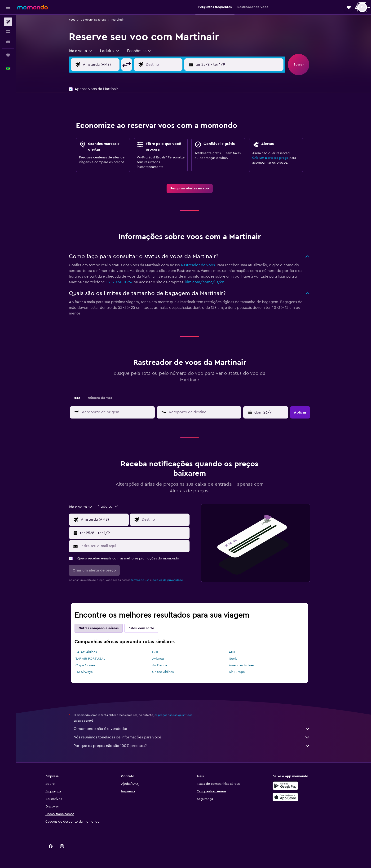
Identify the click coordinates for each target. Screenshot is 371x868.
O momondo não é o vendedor (196, 729)
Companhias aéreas (97, 20)
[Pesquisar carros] (8, 42)
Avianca (162, 659)
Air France (164, 665)
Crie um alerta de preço (275, 158)
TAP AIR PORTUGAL (95, 659)
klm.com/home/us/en (209, 282)
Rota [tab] (81, 398)
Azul (236, 652)
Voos (76, 20)
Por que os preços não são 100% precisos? (196, 746)
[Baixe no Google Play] (290, 786)
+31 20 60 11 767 (124, 282)
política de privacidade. (172, 580)
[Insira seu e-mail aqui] (138, 546)
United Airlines (167, 672)
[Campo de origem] (109, 65)
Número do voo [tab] (104, 398)
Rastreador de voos (202, 265)
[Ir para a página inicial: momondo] (32, 7)
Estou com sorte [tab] (146, 628)
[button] (8, 7)
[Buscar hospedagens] (8, 32)
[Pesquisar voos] (8, 22)
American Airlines (246, 665)
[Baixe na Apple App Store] (290, 797)
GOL (159, 652)
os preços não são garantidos (178, 715)
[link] (194, 188)
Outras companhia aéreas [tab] (103, 628)
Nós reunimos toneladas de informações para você (196, 737)
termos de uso (144, 580)
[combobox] (85, 51)
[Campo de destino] (172, 65)
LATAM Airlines (90, 652)
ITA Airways (88, 672)
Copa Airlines (90, 665)
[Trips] (8, 55)
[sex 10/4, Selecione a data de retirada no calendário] (271, 412)
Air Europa (241, 672)
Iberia (237, 659)
